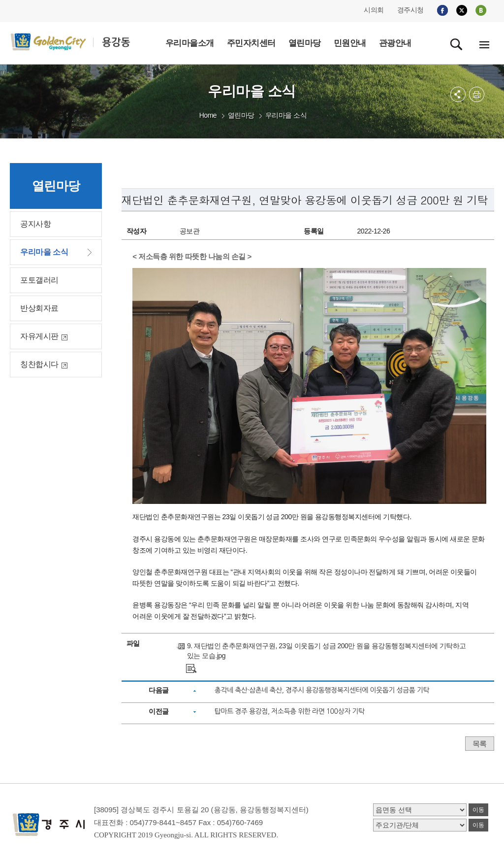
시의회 (374, 10)
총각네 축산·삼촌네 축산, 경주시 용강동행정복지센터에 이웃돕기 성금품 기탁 (322, 690)
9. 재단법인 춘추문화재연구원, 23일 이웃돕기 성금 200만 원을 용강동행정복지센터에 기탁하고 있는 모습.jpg (327, 651)
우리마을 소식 (286, 115)
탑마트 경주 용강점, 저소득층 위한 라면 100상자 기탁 (290, 711)
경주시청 (410, 10)
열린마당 (241, 115)
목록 (480, 744)
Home (208, 115)
